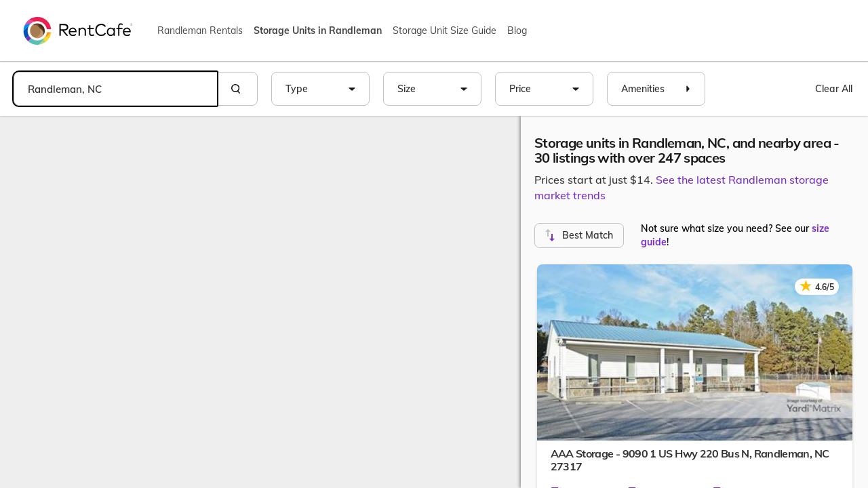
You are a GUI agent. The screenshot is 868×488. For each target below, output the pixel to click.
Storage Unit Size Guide (445, 30)
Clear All (834, 89)
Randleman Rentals (200, 30)
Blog (517, 30)
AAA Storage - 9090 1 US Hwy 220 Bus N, (690, 460)
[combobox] (115, 89)
